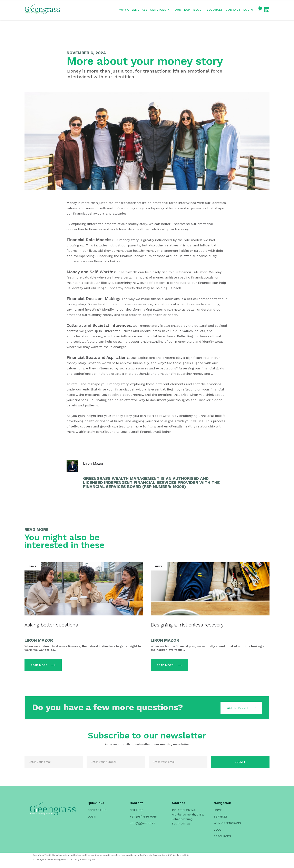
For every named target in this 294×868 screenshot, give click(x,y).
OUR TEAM (183, 10)
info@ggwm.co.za (142, 823)
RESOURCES (214, 10)
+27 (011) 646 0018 (143, 817)
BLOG (198, 10)
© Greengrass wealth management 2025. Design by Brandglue (63, 860)
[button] (162, 10)
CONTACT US (97, 810)
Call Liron (136, 810)
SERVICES (221, 817)
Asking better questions (51, 625)
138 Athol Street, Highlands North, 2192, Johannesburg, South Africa (188, 817)
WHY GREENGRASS (133, 10)
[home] (42, 10)
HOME (218, 810)
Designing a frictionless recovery (187, 625)
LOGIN (248, 10)
